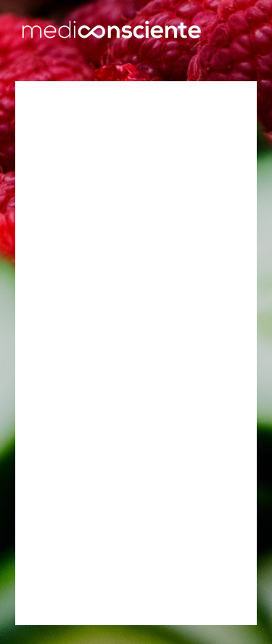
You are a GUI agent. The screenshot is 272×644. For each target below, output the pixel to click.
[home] (111, 31)
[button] (238, 31)
